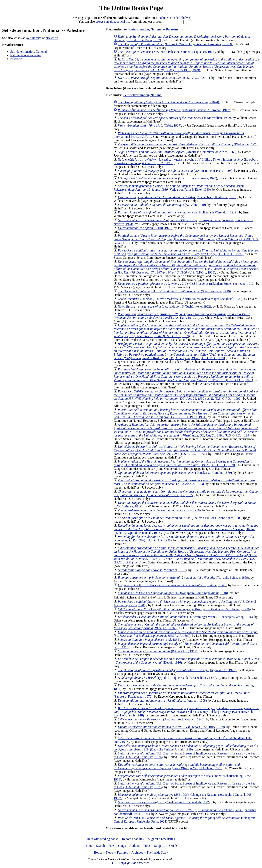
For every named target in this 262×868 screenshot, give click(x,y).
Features (122, 852)
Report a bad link (133, 839)
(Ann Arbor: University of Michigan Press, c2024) (168, 102)
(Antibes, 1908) (162, 701)
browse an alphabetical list (113, 22)
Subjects (160, 846)
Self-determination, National (28, 52)
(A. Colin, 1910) (162, 205)
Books (98, 852)
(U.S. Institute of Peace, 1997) (167, 178)
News (110, 852)
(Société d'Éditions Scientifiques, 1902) (180, 518)
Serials (173, 846)
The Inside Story (157, 852)
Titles (147, 846)
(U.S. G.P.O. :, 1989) (186, 331)
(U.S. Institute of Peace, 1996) (175, 171)
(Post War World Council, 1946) (161, 719)
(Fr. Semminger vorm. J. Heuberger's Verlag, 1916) (185, 617)
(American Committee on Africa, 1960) (177, 152)
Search (101, 846)
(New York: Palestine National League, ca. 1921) (166, 52)
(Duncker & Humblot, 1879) (175, 473)
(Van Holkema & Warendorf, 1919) (178, 212)
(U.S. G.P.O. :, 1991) (186, 239)
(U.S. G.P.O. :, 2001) (164, 78)
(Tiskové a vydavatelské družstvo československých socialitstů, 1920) (180, 299)
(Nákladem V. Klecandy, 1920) (184, 609)
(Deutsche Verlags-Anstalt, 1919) (186, 748)
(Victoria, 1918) (159, 510)
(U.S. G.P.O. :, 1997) (185, 450)
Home (88, 846)
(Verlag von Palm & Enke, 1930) (179, 188)
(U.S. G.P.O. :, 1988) (186, 267)
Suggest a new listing (162, 839)
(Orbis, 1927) (149, 125)
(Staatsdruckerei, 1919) (174, 291)
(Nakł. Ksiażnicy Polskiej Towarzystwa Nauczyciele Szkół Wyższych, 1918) (186, 712)
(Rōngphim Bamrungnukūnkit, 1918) (173, 593)
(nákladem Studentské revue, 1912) (186, 284)
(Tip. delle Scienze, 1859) (183, 578)
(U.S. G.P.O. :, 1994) (185, 413)
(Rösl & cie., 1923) (188, 144)
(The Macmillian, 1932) (174, 118)
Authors (134, 846)
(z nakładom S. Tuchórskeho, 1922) (164, 306)
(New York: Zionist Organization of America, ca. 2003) (176, 44)
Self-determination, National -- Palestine (151, 29)
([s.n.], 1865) (149, 640)
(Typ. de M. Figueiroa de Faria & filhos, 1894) (167, 678)
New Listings (117, 846)
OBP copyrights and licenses (130, 863)
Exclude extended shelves (174, 18)
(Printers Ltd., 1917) (157, 651)
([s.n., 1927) (186, 493)
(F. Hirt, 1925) (145, 228)
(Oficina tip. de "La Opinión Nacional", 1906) (186, 529)
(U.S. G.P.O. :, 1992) (186, 395)
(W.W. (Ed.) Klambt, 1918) (177, 766)
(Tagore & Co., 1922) (177, 670)
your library (33, 38)
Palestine (16, 59)
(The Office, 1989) (171, 727)
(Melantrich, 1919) (152, 570)
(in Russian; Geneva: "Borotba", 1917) (174, 110)
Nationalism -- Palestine (26, 55)
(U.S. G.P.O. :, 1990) (186, 252)
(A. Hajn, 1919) (182, 316)
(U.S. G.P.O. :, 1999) (187, 65)
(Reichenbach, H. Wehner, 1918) (178, 197)
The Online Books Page (131, 8)
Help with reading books (103, 839)
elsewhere (52, 38)
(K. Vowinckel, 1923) (185, 482)
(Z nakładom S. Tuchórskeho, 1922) (165, 802)
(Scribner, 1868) (172, 585)
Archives (137, 852)
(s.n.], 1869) (186, 634)
